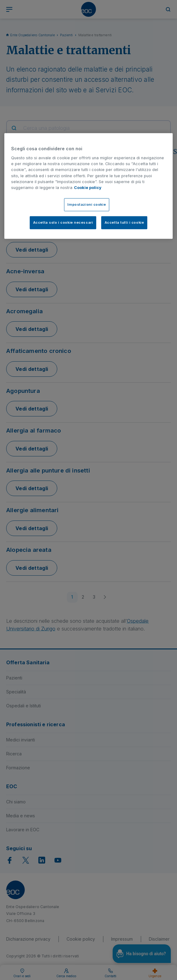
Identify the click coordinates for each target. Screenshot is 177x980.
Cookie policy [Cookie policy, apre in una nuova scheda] (88, 188)
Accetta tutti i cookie (124, 222)
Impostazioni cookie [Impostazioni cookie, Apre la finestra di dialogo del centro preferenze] (87, 204)
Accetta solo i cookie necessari (63, 222)
